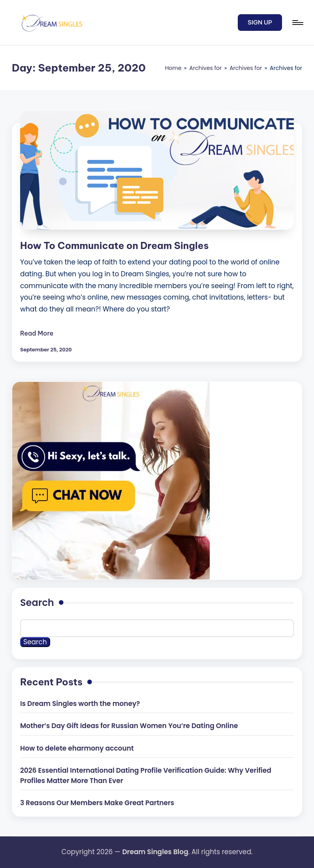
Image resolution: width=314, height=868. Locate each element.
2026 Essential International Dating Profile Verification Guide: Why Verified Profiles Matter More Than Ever (146, 776)
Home (173, 68)
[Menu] (297, 23)
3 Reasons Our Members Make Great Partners (97, 803)
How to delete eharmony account (77, 748)
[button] (260, 23)
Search (37, 603)
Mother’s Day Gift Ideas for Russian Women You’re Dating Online (129, 726)
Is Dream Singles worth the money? (80, 704)
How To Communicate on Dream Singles (114, 245)
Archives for (205, 68)
